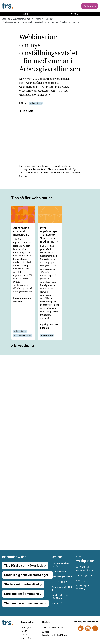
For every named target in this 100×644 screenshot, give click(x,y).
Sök (25, 14)
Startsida (6, 19)
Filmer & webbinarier (43, 19)
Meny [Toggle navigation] (75, 14)
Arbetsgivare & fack (22, 19)
